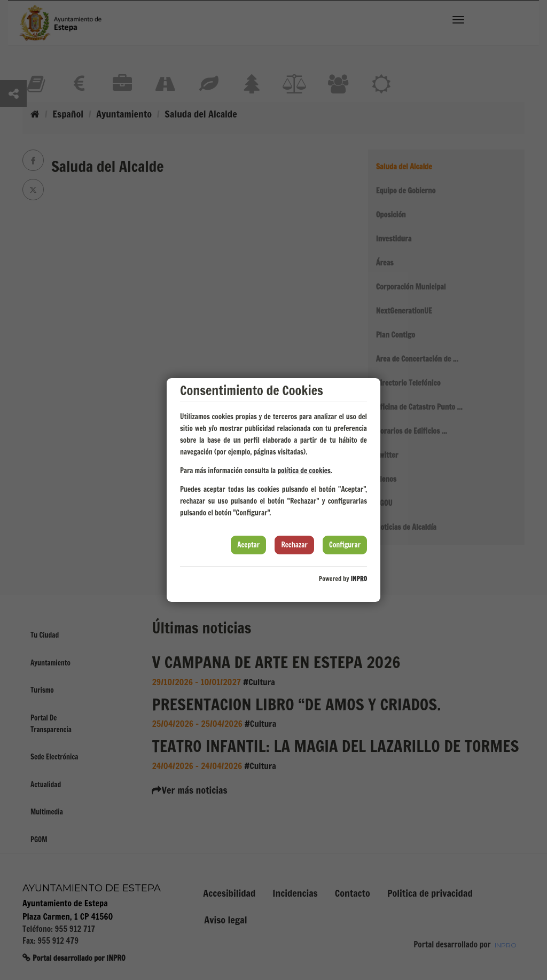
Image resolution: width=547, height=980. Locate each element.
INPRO (359, 579)
